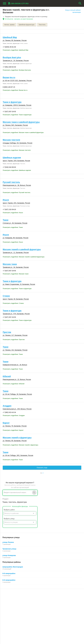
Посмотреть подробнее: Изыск (13, 213)
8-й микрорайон (9, 580)
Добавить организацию (15, 607)
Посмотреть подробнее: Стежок (13, 303)
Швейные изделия (12, 158)
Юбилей (7, 376)
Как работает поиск (63, 607)
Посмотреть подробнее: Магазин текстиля (17, 150)
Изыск (6, 200)
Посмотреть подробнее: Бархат (13, 430)
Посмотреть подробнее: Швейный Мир (16, 50)
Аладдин (7, 406)
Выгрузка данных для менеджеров (15, 614)
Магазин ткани (10, 264)
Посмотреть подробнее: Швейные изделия (17, 170)
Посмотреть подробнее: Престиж (14, 340)
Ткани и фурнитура (12, 102)
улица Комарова (9, 555)
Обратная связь (35, 602)
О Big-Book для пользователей (40, 597)
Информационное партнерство (40, 604)
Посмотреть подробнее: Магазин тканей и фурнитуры (20, 445)
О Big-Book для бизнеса (37, 599)
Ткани (6, 220)
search (80, 3)
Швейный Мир (10, 37)
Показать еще (42, 468)
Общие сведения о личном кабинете (68, 602)
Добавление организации (65, 609)
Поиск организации (63, 604)
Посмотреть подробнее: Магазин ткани (16, 274)
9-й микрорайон (9, 573)
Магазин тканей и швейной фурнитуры (22, 249)
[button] (55, 633)
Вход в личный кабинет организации (73, 11)
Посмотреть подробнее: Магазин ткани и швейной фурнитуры (23, 132)
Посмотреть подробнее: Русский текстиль (17, 192)
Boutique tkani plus (12, 57)
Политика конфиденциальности (40, 612)
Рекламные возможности (12, 612)
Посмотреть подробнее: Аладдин (14, 415)
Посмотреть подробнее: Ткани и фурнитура (17, 115)
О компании (33, 607)
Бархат (6, 423)
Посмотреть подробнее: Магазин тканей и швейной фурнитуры (24, 257)
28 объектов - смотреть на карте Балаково (19, 19)
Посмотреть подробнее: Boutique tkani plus (17, 70)
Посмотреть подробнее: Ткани (13, 227)
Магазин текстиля (11, 140)
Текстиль (42, 25)
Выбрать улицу (9, 519)
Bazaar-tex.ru (9, 77)
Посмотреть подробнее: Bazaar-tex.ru (15, 90)
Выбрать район (9, 510)
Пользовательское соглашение (40, 609)
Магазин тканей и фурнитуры (17, 438)
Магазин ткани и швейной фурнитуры (21, 122)
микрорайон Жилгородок (13, 567)
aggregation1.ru (8, 637)
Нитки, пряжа (9, 25)
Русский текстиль (11, 182)
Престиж (7, 332)
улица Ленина (8, 542)
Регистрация (60, 597)
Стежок (6, 296)
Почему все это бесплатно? (65, 599)
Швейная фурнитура (27, 25)
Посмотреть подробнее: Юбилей (14, 384)
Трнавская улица (9, 549)
